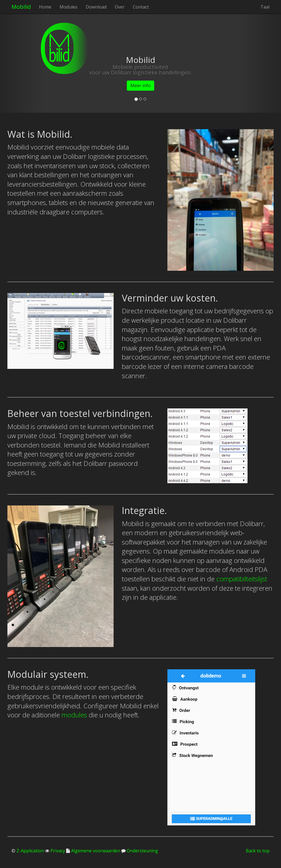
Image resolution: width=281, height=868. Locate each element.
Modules (68, 7)
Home (45, 7)
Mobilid (21, 7)
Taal (265, 7)
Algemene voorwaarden (95, 851)
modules (74, 715)
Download (96, 7)
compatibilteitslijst (242, 579)
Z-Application (30, 851)
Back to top (258, 851)
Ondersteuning (142, 851)
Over (120, 7)
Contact (141, 7)
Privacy (57, 851)
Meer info (140, 85)
